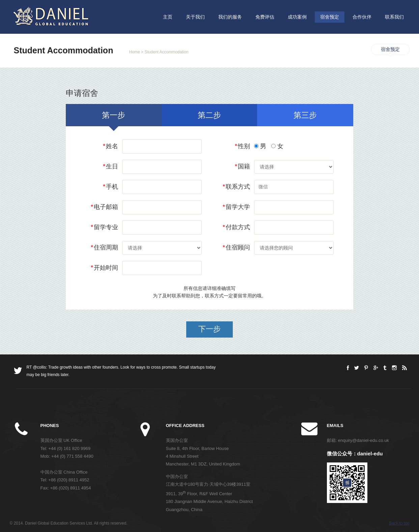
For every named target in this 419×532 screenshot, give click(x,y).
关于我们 (195, 17)
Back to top (399, 523)
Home (135, 52)
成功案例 (297, 17)
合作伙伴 (362, 17)
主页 (168, 17)
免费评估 (265, 17)
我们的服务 (230, 17)
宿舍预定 (330, 17)
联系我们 (394, 17)
